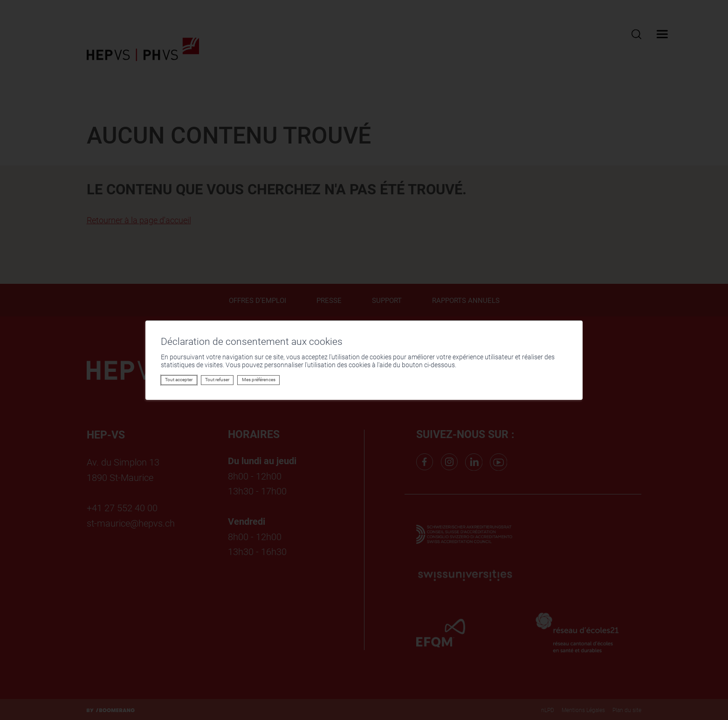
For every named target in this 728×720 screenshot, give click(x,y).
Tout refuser (217, 380)
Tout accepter (179, 380)
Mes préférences (259, 380)
